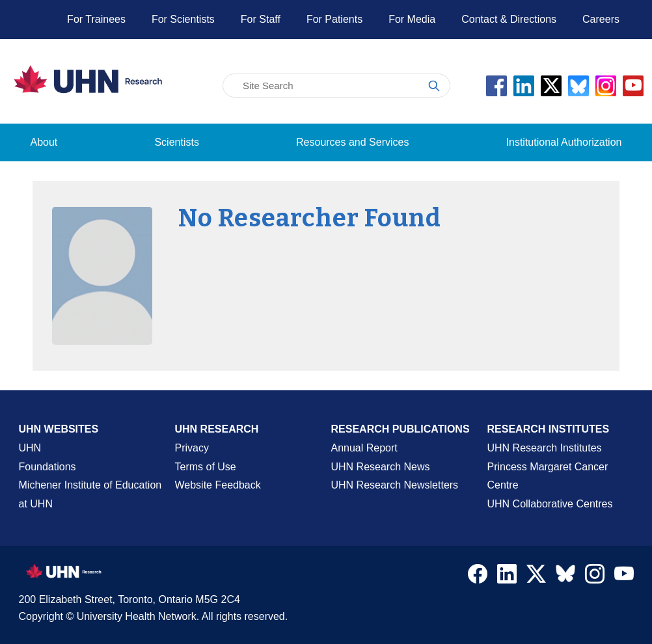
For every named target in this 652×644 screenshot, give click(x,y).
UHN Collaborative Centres (550, 504)
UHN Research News (381, 467)
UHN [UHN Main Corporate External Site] (30, 448)
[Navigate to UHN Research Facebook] (478, 577)
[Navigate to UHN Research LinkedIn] (507, 577)
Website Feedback (218, 485)
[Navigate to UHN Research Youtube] (624, 577)
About (44, 142)
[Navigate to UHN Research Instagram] (595, 577)
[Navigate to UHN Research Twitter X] (536, 577)
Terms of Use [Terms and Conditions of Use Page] (206, 467)
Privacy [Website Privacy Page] (192, 448)
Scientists (176, 142)
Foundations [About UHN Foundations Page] (48, 467)
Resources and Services (352, 142)
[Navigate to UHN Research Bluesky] (565, 574)
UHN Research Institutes (545, 448)
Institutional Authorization (564, 142)
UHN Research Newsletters (395, 485)
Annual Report (364, 448)
